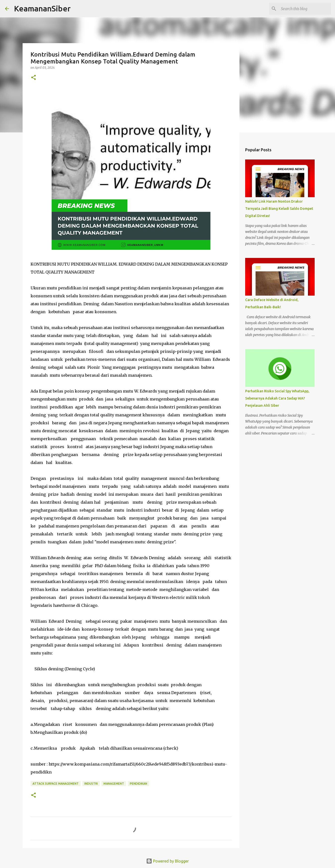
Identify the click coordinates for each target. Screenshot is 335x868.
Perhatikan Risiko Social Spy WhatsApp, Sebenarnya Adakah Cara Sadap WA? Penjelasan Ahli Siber (277, 398)
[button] (33, 78)
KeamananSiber (42, 8)
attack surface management (56, 784)
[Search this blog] (305, 9)
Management (114, 784)
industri (91, 784)
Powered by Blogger (167, 861)
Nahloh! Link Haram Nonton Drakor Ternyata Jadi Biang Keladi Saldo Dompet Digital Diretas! (279, 209)
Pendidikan (138, 784)
